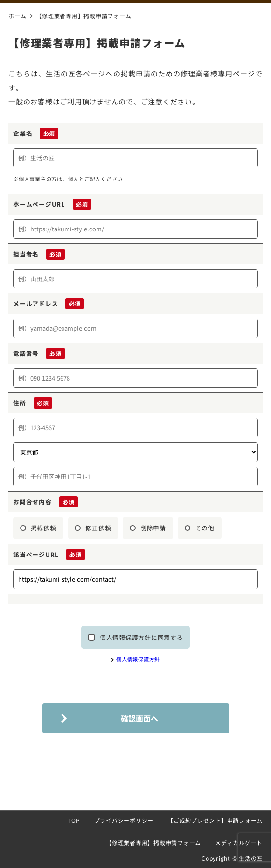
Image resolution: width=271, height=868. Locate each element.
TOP (74, 820)
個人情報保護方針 (138, 659)
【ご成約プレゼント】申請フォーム (215, 820)
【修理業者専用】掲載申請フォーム (153, 843)
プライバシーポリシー (124, 820)
